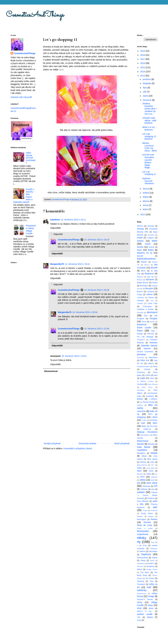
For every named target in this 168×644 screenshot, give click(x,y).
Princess (154, 510)
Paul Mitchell (143, 501)
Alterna (140, 226)
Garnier (147, 348)
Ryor (153, 542)
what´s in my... (145, 611)
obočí (153, 480)
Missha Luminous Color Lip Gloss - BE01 (150, 147)
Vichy (140, 602)
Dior (146, 316)
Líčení (155, 417)
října (145, 88)
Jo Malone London (145, 381)
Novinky (140, 474)
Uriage (151, 596)
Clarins (151, 298)
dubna (146, 197)
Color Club (152, 303)
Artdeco (151, 238)
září (145, 92)
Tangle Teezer (152, 569)
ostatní (141, 492)
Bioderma (149, 274)
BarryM (140, 256)
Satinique (154, 549)
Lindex (144, 420)
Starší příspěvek (122, 443)
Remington (142, 519)
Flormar (151, 334)
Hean (155, 366)
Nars (139, 471)
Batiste (144, 262)
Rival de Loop (144, 525)
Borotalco (144, 286)
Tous (152, 581)
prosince (147, 79)
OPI (156, 486)
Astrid (148, 244)
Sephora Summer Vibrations (148, 181)
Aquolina (151, 235)
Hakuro (151, 363)
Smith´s (151, 564)
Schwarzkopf (142, 558)
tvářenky (142, 590)
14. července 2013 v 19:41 (77, 264)
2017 (143, 59)
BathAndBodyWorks (146, 259)
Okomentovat (51, 371)
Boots (155, 283)
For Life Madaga (145, 337)
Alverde (151, 226)
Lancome (141, 411)
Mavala (140, 444)
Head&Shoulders (143, 366)
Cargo (140, 294)
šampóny (151, 566)
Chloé (148, 375)
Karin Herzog (152, 384)
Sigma (155, 558)
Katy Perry (147, 387)
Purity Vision (147, 514)
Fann (140, 331)
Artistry (140, 241)
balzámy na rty (145, 253)
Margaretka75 (57, 264)
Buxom (140, 292)
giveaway (141, 354)
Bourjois (149, 288)
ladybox (140, 405)
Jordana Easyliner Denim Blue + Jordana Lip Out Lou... (150, 109)
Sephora (146, 554)
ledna (146, 209)
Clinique (140, 301)
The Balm (145, 572)
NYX (142, 477)
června (146, 189)
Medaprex (141, 453)
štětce (140, 569)
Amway (140, 229)
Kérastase (141, 390)
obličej (143, 480)
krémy (140, 399)
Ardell (140, 238)
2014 (143, 72)
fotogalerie (141, 340)
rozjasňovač (143, 534)
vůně (139, 608)
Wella (151, 608)
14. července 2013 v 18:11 (73, 220)
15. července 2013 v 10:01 (74, 356)
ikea (156, 375)
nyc (156, 474)
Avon (139, 250)
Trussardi (141, 584)
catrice (149, 294)
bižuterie (150, 279)
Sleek (152, 560)
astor (155, 241)
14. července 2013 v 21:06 (97, 329)
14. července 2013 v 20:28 (97, 290)
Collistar (140, 303)
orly (153, 489)
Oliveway (146, 486)
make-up (147, 429)
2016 (143, 63)
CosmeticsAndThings (35, 15)
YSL (139, 617)
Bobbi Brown (143, 283)
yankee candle (145, 614)
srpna (146, 96)
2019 (143, 51)
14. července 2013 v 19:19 (97, 240)
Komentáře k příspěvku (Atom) (78, 448)
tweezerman (142, 594)
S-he (145, 545)
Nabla (139, 468)
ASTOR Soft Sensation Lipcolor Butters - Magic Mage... (148, 161)
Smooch (140, 566)
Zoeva (150, 617)
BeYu (143, 271)
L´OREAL (153, 399)
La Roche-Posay (147, 402)
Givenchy (141, 358)
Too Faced (150, 578)
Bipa (149, 277)
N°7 (153, 465)
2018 (143, 55)
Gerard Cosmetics (145, 352)
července (147, 100)
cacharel (151, 292)
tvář (149, 587)
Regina (151, 516)
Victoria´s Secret (145, 599)
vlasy (150, 605)
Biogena (140, 277)
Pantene (151, 498)
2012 (143, 214)
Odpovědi (58, 234)
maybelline (142, 450)
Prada (145, 510)
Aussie (140, 247)
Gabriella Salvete (149, 346)
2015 (143, 67)
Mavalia (151, 444)
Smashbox (141, 564)
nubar (149, 474)
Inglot (143, 378)
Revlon (154, 519)
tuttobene (55, 220)
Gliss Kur (145, 360)
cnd (152, 301)
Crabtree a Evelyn (145, 309)
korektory (150, 396)
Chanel (147, 369)
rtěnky (142, 538)
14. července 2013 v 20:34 (85, 312)
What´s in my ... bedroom (150, 128)
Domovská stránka (87, 443)
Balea (151, 250)
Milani (144, 456)
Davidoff (140, 313)
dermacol (152, 312)
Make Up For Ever (149, 426)
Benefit (154, 268)
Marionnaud (143, 441)
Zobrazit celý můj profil (21, 97)
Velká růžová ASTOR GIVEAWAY (31, 158)
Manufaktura (145, 435)
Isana (152, 378)
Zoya (139, 620)
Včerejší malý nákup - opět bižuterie (149, 120)
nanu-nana (150, 468)
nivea (151, 471)
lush (143, 423)
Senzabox (153, 551)
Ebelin (152, 322)
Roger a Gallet (145, 528)
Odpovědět (55, 228)
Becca (147, 265)
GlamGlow (153, 358)
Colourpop (147, 306)
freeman (154, 343)
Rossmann (143, 531)
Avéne (152, 247)
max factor (144, 447)
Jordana (140, 384)
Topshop (141, 581)
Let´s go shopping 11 (149, 173)
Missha (143, 462)
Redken (140, 516)
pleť (155, 507)
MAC (155, 423)
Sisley (143, 560)
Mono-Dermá (142, 465)
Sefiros (142, 551)
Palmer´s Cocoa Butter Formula (147, 495)
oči (139, 483)
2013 (143, 76)
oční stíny (152, 483)
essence (142, 324)
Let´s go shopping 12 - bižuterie (150, 136)
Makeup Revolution (147, 432)
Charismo (141, 372)
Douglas (154, 318)
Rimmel (147, 522)
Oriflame (144, 489)
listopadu (147, 83)
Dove (144, 322)
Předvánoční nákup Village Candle (31, 229)
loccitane (154, 420)
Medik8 (154, 453)
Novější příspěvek (52, 443)
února (146, 205)
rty (139, 542)
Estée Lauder (144, 328)
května (146, 193)
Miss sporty (152, 459)
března (146, 201)
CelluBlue (141, 298)
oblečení (154, 477)
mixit (152, 462)
